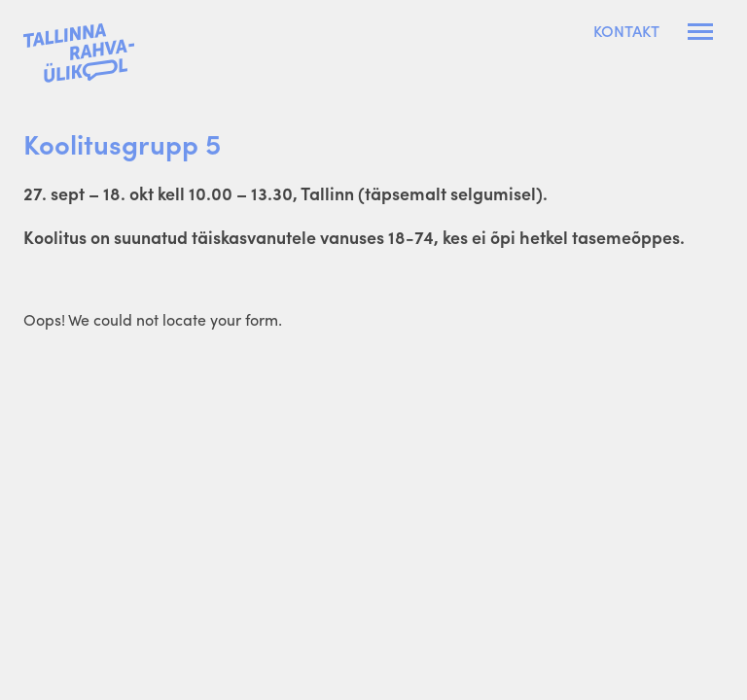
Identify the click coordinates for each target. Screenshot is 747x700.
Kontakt (626, 31)
